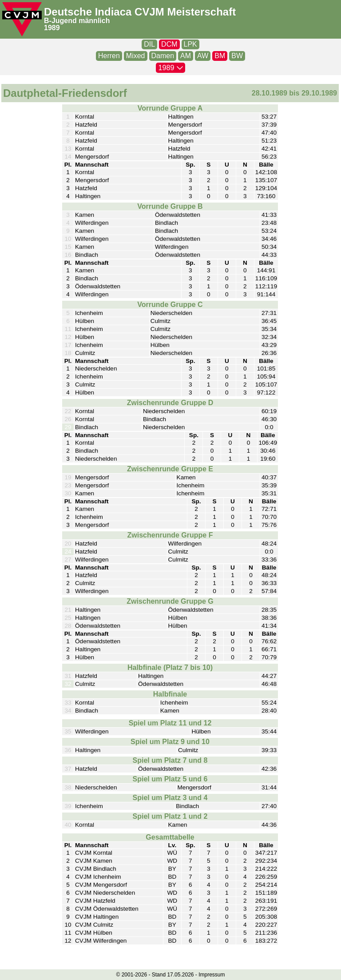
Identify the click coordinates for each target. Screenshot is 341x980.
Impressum (212, 975)
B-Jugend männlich (77, 21)
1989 (52, 28)
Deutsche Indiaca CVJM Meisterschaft (140, 12)
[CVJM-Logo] (22, 19)
